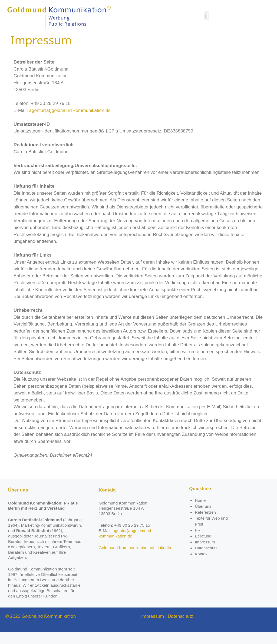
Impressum (205, 554)
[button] (206, 16)
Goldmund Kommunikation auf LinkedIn (135, 560)
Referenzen (205, 524)
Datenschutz (206, 560)
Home (200, 512)
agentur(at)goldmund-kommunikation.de (70, 122)
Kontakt (202, 566)
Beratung (203, 548)
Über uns (203, 518)
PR (198, 542)
